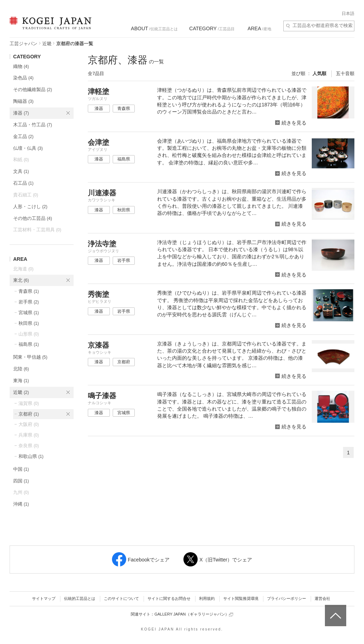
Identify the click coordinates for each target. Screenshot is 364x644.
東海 (21, 381)
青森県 (29, 291)
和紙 (21, 160)
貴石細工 (26, 195)
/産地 (259, 28)
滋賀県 (29, 403)
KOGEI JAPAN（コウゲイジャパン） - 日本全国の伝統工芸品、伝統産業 (49, 28)
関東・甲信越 (30, 357)
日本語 (348, 14)
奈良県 (29, 446)
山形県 (29, 334)
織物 (21, 66)
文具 (21, 171)
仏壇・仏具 (28, 148)
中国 (21, 469)
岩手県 (29, 302)
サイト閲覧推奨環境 (241, 598)
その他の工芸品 (33, 218)
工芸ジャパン (23, 44)
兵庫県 (29, 435)
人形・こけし (30, 207)
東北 (21, 280)
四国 (21, 481)
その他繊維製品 (33, 89)
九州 (21, 492)
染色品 (23, 78)
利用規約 (207, 598)
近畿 (47, 44)
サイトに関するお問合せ (169, 598)
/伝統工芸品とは (154, 28)
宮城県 (29, 313)
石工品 (23, 183)
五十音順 (345, 73)
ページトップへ (335, 610)
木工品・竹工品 (33, 125)
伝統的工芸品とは (80, 598)
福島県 (29, 344)
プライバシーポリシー (287, 598)
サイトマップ (44, 598)
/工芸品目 (212, 28)
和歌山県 (31, 456)
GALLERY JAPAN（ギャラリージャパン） (194, 614)
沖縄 (21, 504)
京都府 (29, 414)
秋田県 (29, 323)
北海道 (23, 269)
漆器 (21, 113)
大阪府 (29, 424)
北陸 (21, 369)
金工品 (23, 136)
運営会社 (322, 598)
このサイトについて (121, 598)
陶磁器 (23, 101)
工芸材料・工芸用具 (37, 230)
